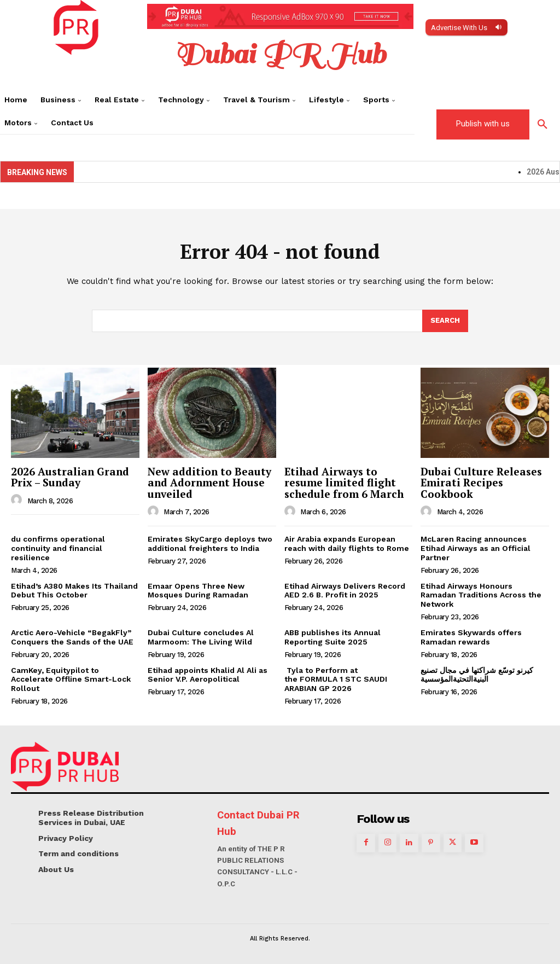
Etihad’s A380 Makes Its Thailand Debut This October (74, 591)
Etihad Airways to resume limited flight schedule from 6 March (344, 483)
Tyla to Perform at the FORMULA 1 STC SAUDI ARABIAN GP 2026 (336, 680)
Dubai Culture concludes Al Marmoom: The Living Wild (201, 637)
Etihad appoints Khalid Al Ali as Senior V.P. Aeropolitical (208, 675)
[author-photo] (18, 500)
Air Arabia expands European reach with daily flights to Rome (347, 544)
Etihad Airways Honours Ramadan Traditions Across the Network (481, 595)
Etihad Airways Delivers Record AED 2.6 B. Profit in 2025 (345, 591)
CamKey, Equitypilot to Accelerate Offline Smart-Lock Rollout (71, 680)
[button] (542, 125)
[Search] (445, 321)
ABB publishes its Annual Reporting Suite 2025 (332, 637)
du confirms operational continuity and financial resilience (58, 548)
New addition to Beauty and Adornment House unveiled (209, 483)
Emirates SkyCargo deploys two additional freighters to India (210, 544)
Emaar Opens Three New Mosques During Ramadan (198, 591)
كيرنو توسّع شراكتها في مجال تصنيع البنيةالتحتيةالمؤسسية (477, 675)
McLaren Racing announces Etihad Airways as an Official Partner (476, 548)
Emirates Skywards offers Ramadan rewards (471, 637)
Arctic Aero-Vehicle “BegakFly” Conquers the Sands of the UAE (72, 637)
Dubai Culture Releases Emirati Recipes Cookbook (481, 483)
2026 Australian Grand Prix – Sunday (70, 477)
